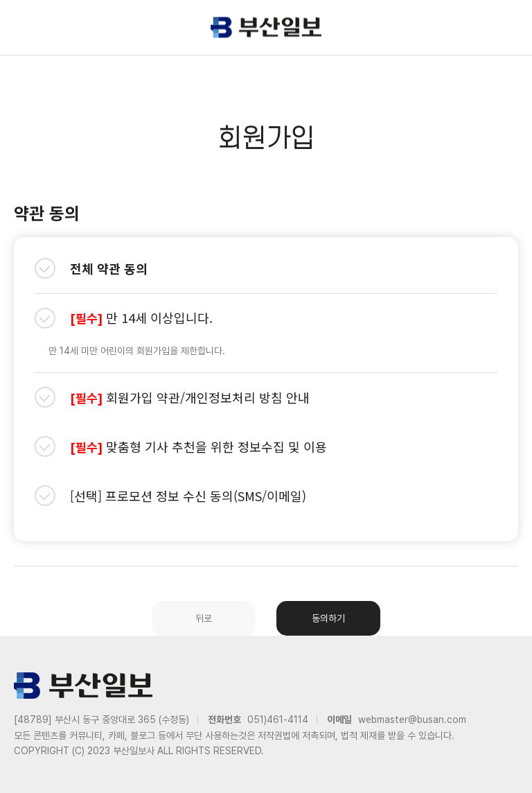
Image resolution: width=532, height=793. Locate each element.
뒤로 (204, 618)
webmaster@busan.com (412, 720)
